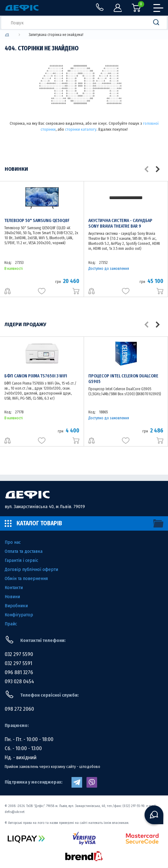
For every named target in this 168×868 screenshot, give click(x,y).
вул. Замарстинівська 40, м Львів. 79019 (45, 507)
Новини (12, 597)
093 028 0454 (19, 681)
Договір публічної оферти (31, 569)
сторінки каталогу (81, 129)
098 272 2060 (19, 709)
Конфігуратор (19, 615)
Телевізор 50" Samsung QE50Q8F (37, 221)
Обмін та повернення (26, 578)
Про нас (13, 542)
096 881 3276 (19, 672)
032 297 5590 (19, 654)
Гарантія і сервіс (21, 560)
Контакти (14, 588)
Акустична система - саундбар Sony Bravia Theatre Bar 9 (120, 223)
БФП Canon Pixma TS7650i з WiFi (36, 376)
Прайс (11, 624)
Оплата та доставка (24, 551)
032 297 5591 (18, 663)
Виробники (16, 606)
